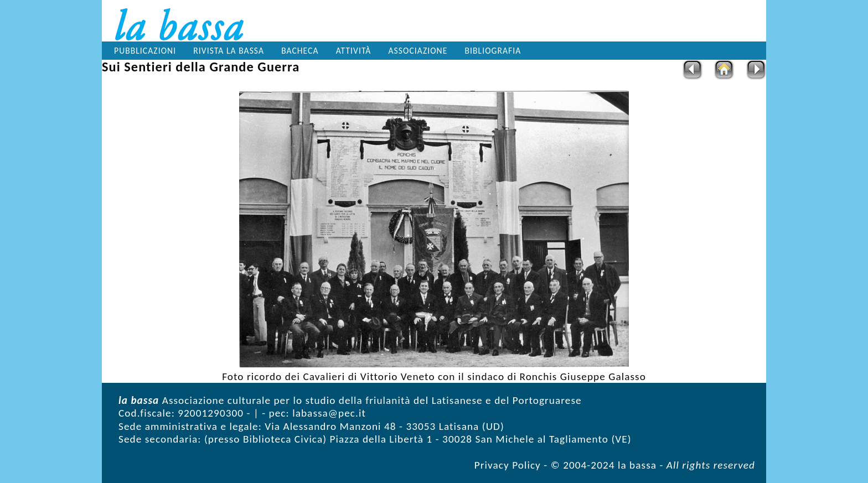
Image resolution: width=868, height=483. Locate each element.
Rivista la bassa (229, 51)
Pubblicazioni (145, 51)
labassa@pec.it (329, 413)
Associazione (418, 51)
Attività (354, 51)
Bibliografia (493, 51)
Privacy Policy (508, 465)
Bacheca (300, 51)
